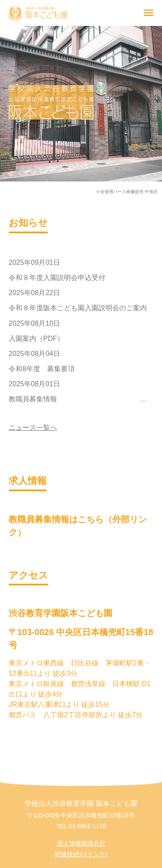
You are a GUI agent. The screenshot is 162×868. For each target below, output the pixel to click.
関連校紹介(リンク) (81, 854)
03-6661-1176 (87, 826)
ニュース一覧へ (33, 428)
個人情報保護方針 (81, 843)
